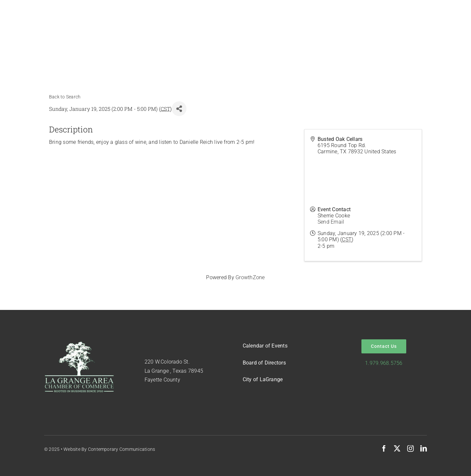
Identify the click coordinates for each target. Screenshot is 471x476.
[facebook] (384, 449)
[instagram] (410, 449)
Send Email (331, 222)
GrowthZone (250, 277)
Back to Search (65, 97)
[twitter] (397, 449)
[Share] (179, 109)
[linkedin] (424, 449)
